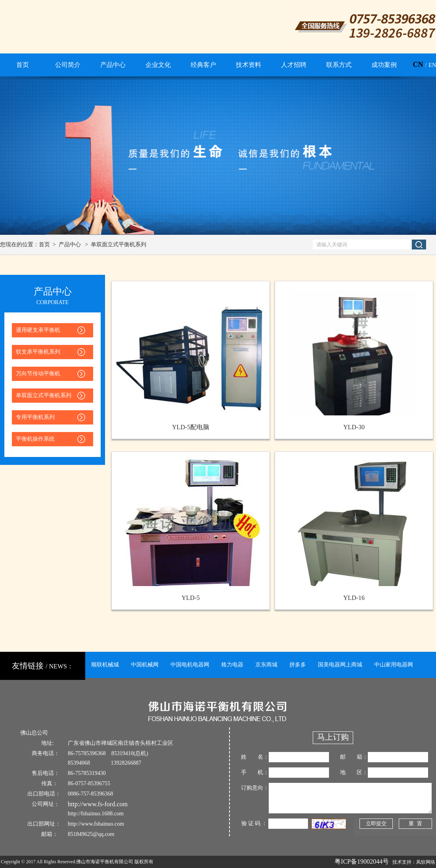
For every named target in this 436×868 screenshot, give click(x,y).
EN (432, 65)
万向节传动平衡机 (38, 374)
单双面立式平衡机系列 (119, 245)
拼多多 (298, 665)
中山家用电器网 (394, 665)
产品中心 (70, 245)
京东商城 (266, 665)
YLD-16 (354, 598)
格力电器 (232, 665)
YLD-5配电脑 (191, 427)
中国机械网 (145, 665)
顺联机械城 (105, 665)
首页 (44, 245)
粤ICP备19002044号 (362, 861)
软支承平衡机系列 (38, 352)
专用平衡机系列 (35, 417)
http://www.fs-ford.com (98, 804)
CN (418, 65)
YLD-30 (354, 427)
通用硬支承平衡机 (38, 330)
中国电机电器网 (190, 665)
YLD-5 (191, 598)
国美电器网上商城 (340, 665)
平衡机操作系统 (35, 439)
